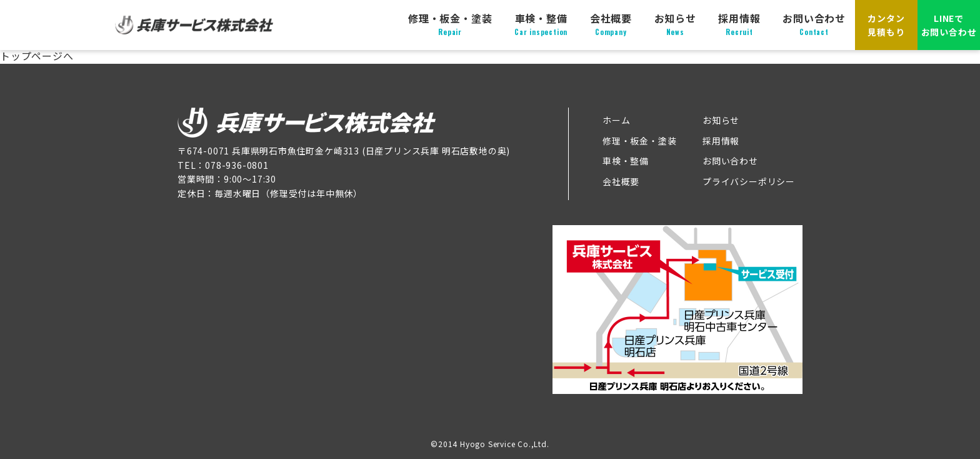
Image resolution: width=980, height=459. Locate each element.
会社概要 (611, 24)
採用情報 (739, 24)
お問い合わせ (814, 24)
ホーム (616, 120)
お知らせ (675, 24)
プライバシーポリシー (749, 181)
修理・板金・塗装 (450, 24)
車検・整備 (541, 24)
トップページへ (37, 56)
